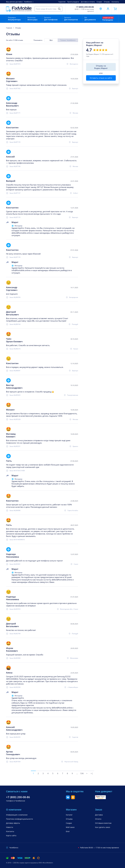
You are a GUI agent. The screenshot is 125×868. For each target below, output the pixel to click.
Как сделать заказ (103, 827)
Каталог (69, 815)
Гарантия (62, 2)
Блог (68, 831)
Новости (10, 827)
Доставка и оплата (88, 2)
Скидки (99, 2)
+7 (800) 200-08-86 (85, 7)
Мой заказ (70, 827)
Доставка (99, 815)
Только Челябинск (68, 40)
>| (92, 773)
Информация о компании (17, 815)
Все (51, 40)
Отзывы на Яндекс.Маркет (101, 67)
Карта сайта (11, 836)
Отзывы (107, 2)
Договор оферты (13, 823)
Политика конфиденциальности (19, 819)
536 (82, 773)
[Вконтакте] (68, 799)
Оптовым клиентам (103, 823)
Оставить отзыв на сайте (101, 78)
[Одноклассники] (73, 799)
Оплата (98, 819)
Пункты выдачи (73, 2)
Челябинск (28, 2)
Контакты (115, 2)
